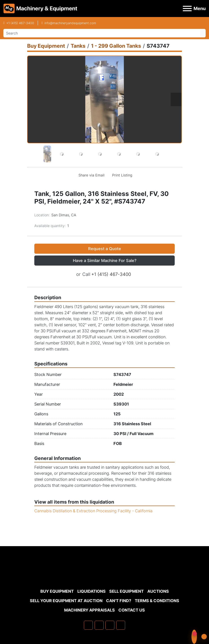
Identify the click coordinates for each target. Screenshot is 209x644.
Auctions (158, 591)
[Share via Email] (91, 175)
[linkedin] (99, 625)
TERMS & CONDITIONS (157, 601)
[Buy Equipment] (46, 46)
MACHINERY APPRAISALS (89, 610)
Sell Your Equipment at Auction (66, 601)
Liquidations (91, 591)
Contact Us (132, 610)
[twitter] (110, 625)
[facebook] (88, 625)
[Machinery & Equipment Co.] (104, 576)
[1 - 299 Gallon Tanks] (116, 46)
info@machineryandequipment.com (70, 23)
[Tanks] (78, 46)
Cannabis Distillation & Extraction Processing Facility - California (93, 511)
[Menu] (187, 9)
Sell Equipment (126, 591)
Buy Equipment (57, 591)
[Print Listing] (121, 175)
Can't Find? (119, 601)
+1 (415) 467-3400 (20, 23)
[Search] (102, 33)
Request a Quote (105, 249)
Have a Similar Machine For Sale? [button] (105, 261)
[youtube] (121, 625)
